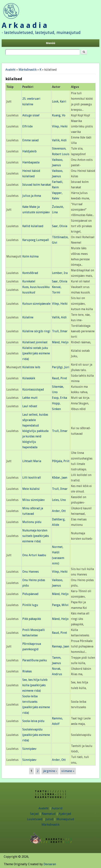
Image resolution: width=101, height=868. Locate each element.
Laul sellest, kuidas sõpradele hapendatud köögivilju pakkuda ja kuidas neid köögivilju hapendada (35, 431)
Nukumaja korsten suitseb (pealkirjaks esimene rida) (36, 536)
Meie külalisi (31, 489)
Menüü (51, 43)
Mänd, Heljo (60, 342)
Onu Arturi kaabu (34, 555)
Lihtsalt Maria (32, 461)
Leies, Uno (59, 500)
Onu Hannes (31, 572)
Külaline (28, 317)
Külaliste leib (31, 367)
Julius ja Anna (32, 196)
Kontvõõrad (30, 273)
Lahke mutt (30, 398)
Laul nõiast (30, 406)
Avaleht (11, 70)
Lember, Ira (60, 273)
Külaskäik (29, 378)
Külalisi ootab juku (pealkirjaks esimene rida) (36, 353)
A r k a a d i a (24, 25)
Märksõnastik (28, 70)
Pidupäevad (30, 594)
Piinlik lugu (30, 605)
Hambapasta (31, 162)
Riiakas (27, 671)
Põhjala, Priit (61, 461)
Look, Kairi (59, 101)
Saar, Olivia (60, 226)
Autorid (57, 808)
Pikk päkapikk (32, 619)
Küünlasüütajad (33, 389)
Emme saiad (31, 140)
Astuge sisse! (31, 115)
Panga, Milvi (60, 605)
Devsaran (50, 864)
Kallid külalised (33, 226)
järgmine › (50, 771)
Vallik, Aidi (59, 140)
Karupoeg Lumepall (36, 240)
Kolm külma (30, 256)
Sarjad (34, 814)
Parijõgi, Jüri (61, 367)
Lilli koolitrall (32, 478)
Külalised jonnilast (35, 342)
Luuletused (35, 819)
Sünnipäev (29, 749)
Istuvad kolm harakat (37, 185)
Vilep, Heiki (60, 126)
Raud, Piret (60, 378)
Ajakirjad (65, 814)
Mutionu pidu (32, 522)
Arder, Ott (59, 511)
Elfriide (28, 126)
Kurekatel (29, 281)
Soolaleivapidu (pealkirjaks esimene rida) (36, 735)
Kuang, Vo (59, 115)
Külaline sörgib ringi (36, 331)
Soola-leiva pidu (33, 721)
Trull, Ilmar (60, 331)
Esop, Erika (60, 398)
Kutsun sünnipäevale (36, 304)
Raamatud (49, 814)
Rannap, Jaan (61, 646)
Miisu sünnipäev (34, 500)
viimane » (68, 771)
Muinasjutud (65, 819)
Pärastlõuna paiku (35, 660)
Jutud (49, 819)
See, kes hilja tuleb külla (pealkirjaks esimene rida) (35, 685)
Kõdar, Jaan (60, 478)
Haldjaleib (29, 151)
